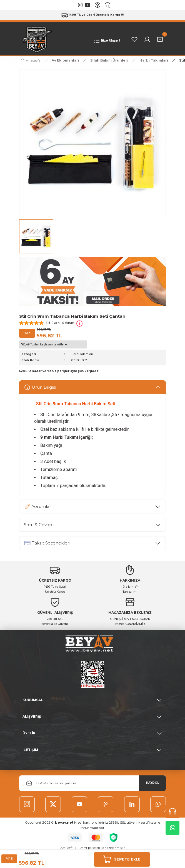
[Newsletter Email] (92, 783)
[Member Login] (147, 39)
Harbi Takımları (82, 354)
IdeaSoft (66, 848)
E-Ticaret (81, 848)
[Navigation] (107, 41)
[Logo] (36, 39)
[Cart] (160, 39)
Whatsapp (173, 828)
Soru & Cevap (38, 525)
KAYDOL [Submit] (152, 783)
